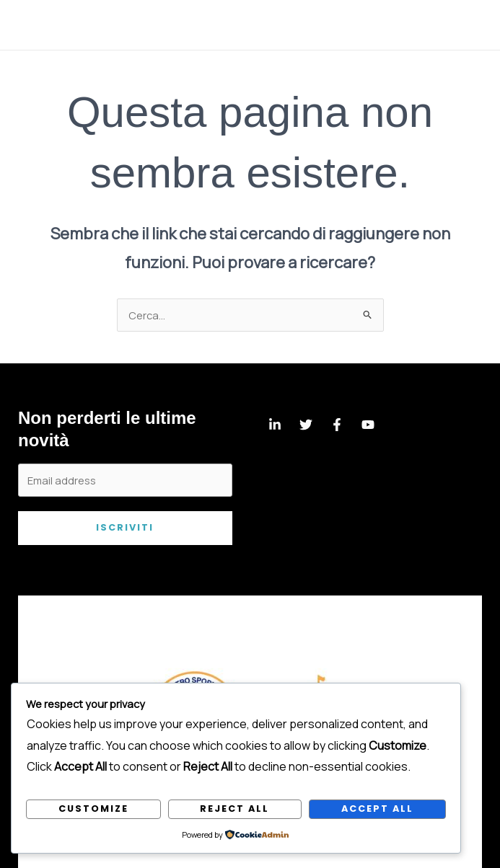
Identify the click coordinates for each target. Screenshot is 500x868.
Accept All (377, 809)
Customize (93, 809)
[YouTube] (368, 425)
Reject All (234, 809)
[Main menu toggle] (470, 25)
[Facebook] (337, 425)
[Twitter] (306, 425)
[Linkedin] (275, 425)
